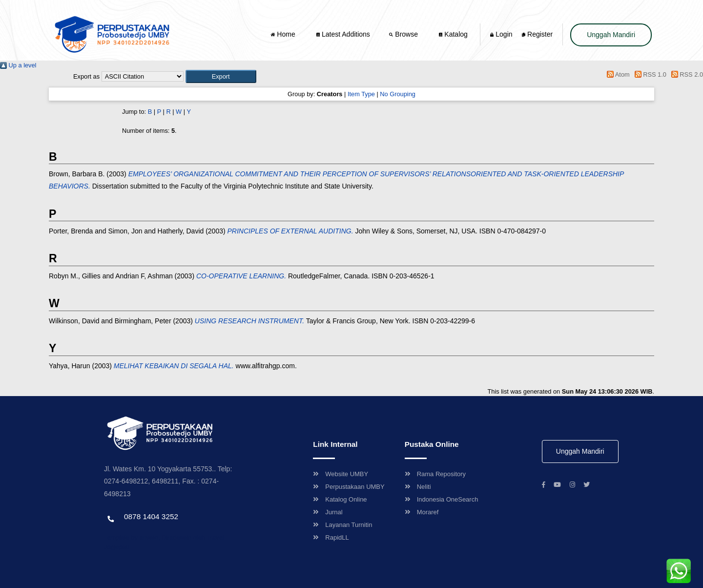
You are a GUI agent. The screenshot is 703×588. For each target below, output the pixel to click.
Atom (617, 74)
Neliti (418, 487)
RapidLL (331, 537)
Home (284, 34)
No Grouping (398, 94)
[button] (221, 76)
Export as (86, 76)
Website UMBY (341, 474)
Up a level (18, 65)
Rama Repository (435, 474)
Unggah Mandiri (611, 35)
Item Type (361, 94)
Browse (404, 34)
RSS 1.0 (649, 74)
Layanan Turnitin (342, 525)
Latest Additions (343, 34)
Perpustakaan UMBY (349, 487)
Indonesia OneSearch (442, 499)
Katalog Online (340, 499)
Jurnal (328, 512)
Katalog (453, 34)
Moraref (422, 512)
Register (537, 34)
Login (501, 34)
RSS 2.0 (685, 74)
